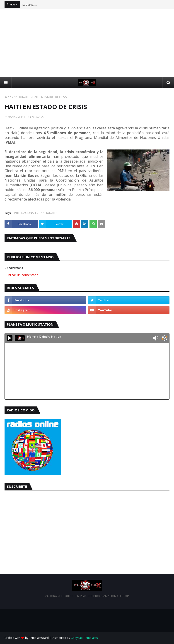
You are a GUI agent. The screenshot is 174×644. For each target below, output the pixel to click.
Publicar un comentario (22, 275)
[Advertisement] (87, 43)
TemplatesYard (39, 638)
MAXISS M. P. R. (17, 117)
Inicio (8, 97)
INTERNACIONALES (26, 213)
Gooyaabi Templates (84, 638)
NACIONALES (22, 97)
